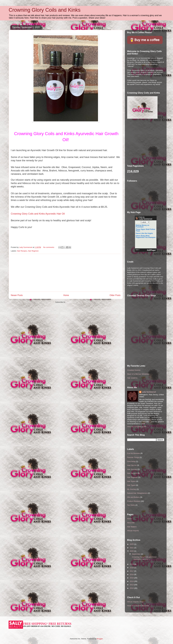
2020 (132, 551)
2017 (132, 571)
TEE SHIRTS (132, 378)
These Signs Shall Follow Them (145, 230)
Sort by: (138, 222)
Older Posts (115, 295)
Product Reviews (134, 501)
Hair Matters (132, 527)
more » (138, 250)
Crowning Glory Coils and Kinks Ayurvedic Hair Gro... (144, 558)
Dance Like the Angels (144, 233)
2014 (132, 581)
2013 (132, 585)
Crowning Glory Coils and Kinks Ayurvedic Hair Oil (38, 214)
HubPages (151, 250)
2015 (132, 578)
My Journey (132, 489)
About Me (131, 523)
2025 (132, 544)
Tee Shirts (131, 505)
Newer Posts (17, 295)
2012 (132, 588)
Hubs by (144, 218)
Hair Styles (131, 481)
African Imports (133, 531)
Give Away (131, 461)
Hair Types (131, 485)
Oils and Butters (133, 497)
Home (66, 295)
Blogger (100, 639)
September (136, 554)
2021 (132, 548)
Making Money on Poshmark (143, 226)
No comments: (49, 247)
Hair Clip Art (132, 465)
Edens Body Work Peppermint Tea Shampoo (146, 237)
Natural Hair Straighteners (137, 493)
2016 (132, 574)
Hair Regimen (33, 251)
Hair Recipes (22, 251)
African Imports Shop (135, 602)
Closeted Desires (134, 370)
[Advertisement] (66, 273)
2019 (132, 564)
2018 (132, 568)
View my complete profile (137, 427)
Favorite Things (133, 457)
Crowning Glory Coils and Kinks (45, 10)
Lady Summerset (149, 392)
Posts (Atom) (71, 302)
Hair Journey (132, 469)
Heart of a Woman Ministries (138, 374)
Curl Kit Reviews (134, 453)
